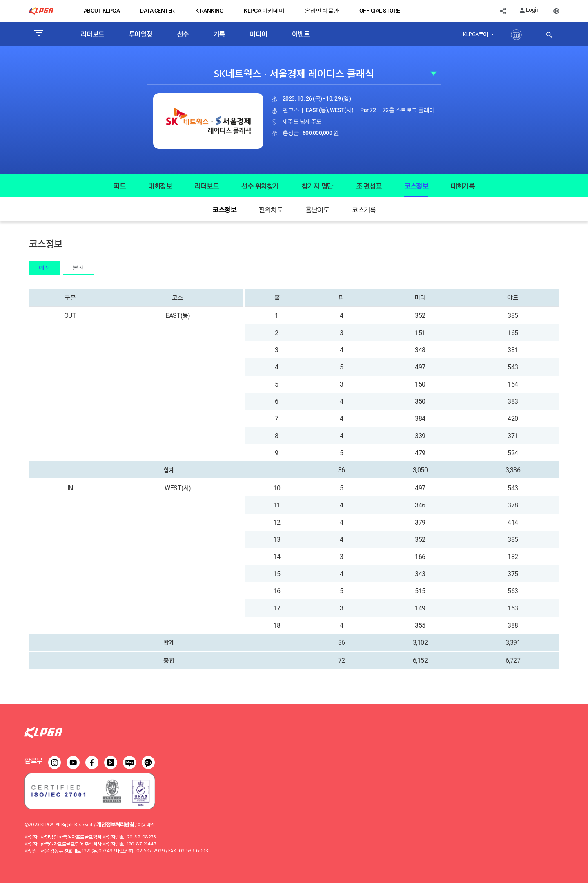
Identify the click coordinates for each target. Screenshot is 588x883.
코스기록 (364, 209)
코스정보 (416, 186)
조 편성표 (369, 186)
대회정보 (160, 186)
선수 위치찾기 (260, 186)
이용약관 (146, 824)
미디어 (259, 34)
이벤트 (301, 34)
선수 (183, 34)
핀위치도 (271, 209)
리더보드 (93, 34)
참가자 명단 (317, 186)
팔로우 (33, 760)
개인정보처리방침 (115, 824)
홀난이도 (317, 209)
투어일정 (141, 34)
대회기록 (463, 186)
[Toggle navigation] (39, 34)
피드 (119, 186)
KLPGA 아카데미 (264, 11)
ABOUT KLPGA (102, 11)
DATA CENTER (157, 11)
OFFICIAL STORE (380, 11)
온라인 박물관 (322, 11)
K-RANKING (209, 11)
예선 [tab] (45, 268)
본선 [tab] (78, 268)
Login (530, 10)
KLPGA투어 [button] (476, 34)
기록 (219, 34)
